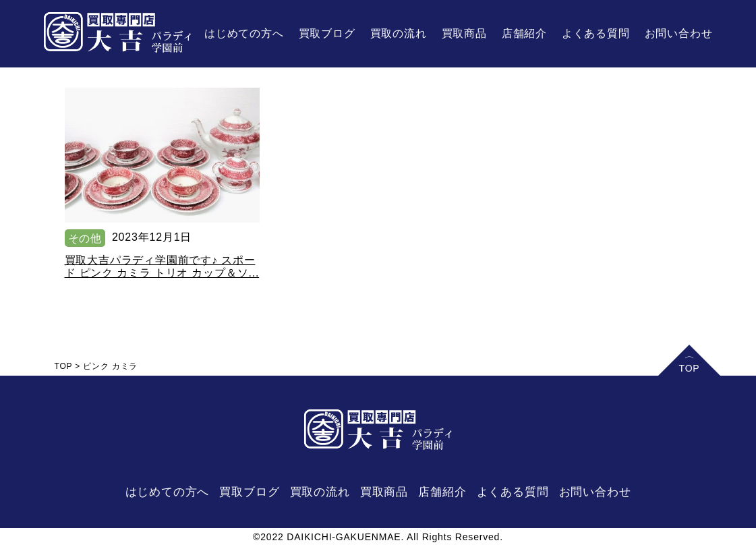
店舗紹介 (524, 33)
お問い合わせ (679, 33)
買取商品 (464, 33)
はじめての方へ (244, 33)
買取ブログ (327, 33)
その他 (85, 238)
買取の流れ (399, 33)
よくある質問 (596, 33)
